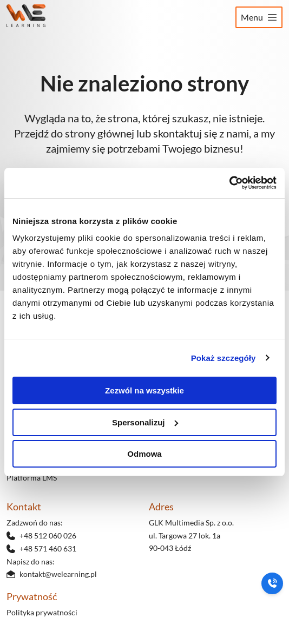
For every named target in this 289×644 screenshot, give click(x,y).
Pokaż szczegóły (224, 358)
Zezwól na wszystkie (144, 390)
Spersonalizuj (145, 422)
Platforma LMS (32, 478)
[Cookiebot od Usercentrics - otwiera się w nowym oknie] (229, 183)
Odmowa (144, 454)
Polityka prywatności (42, 612)
